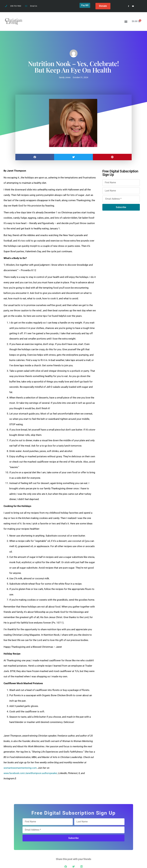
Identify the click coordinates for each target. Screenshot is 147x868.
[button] (126, 21)
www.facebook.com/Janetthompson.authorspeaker (30, 773)
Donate (103, 6)
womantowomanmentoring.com (20, 768)
